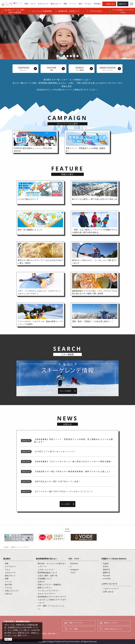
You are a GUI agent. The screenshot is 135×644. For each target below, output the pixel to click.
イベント (9, 582)
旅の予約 (9, 585)
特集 (7, 563)
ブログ (73, 573)
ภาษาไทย (107, 579)
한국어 (106, 566)
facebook (74, 563)
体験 (7, 579)
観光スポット (10, 576)
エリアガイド (10, 566)
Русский (106, 576)
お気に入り (111, 4)
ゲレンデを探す (66, 391)
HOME (6, 547)
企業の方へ (123, 4)
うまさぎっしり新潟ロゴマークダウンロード (52, 601)
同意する (8, 639)
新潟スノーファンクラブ (20, 547)
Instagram (74, 570)
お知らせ (9, 594)
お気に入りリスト (12, 591)
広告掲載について (45, 579)
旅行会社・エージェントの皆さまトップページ (52, 565)
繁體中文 (107, 573)
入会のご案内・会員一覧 (47, 576)
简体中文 (107, 570)
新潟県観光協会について (47, 573)
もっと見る (66, 504)
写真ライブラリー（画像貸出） (50, 585)
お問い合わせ (108, 592)
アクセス (9, 588)
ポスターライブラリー (47, 594)
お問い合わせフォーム (113, 629)
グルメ (8, 570)
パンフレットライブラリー (48, 591)
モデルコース (10, 573)
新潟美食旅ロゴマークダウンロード (52, 597)
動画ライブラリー (45, 588)
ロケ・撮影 (73, 629)
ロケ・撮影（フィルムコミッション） (51, 607)
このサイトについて (46, 570)
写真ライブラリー (76, 623)
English (106, 563)
